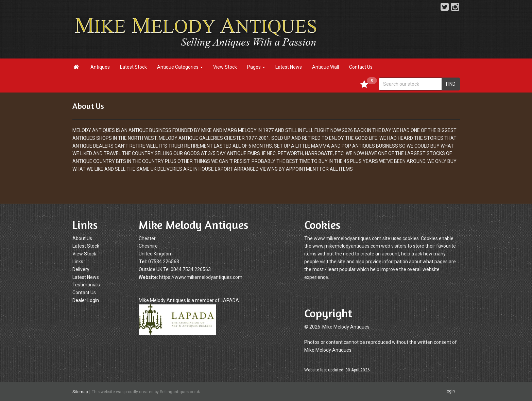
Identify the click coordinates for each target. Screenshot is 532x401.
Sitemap (80, 392)
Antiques (100, 67)
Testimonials (86, 285)
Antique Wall (325, 67)
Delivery (81, 269)
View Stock (225, 67)
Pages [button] (256, 67)
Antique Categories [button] (180, 67)
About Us (82, 238)
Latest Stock (133, 67)
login (450, 391)
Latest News (289, 67)
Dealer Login (86, 300)
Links (78, 262)
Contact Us (361, 67)
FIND (451, 84)
